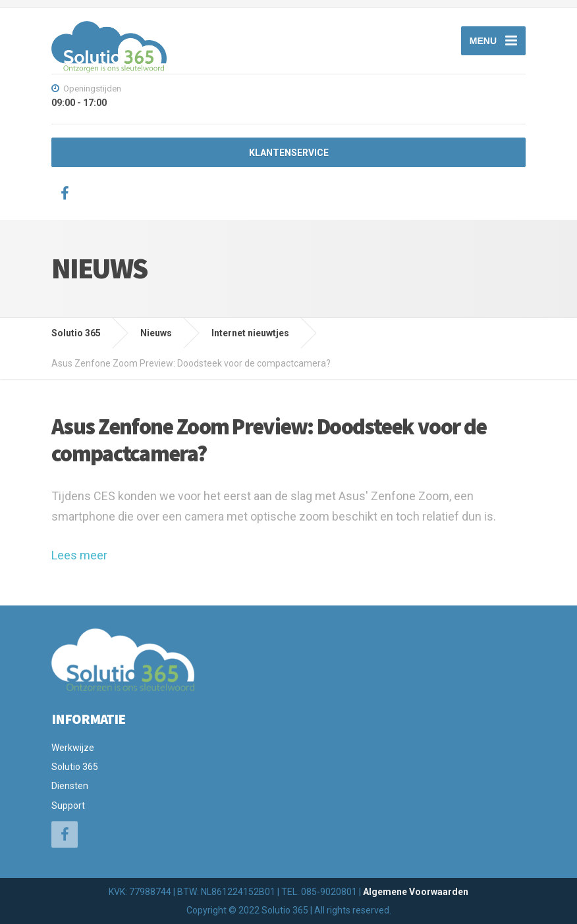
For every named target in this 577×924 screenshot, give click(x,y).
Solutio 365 (75, 767)
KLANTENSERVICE (289, 153)
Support (68, 806)
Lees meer (79, 555)
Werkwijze (73, 748)
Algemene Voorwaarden (416, 892)
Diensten (70, 786)
